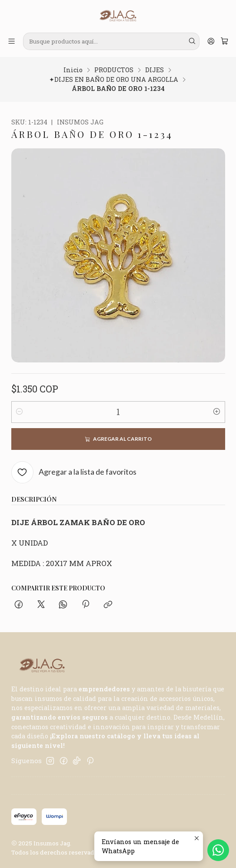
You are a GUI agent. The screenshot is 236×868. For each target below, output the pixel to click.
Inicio (73, 70)
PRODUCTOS (114, 70)
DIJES (155, 70)
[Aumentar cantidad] (217, 412)
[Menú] (12, 41)
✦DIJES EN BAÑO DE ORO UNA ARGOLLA (114, 80)
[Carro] (224, 41)
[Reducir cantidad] (20, 412)
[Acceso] (211, 41)
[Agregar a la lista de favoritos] (74, 472)
